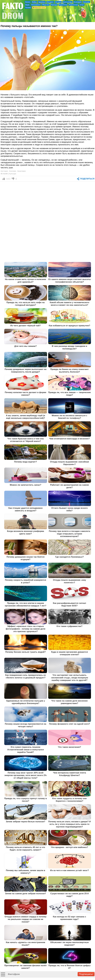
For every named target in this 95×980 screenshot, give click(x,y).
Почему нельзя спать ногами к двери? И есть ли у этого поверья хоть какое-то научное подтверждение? (69, 824)
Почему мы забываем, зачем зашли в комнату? (25, 872)
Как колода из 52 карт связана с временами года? (69, 918)
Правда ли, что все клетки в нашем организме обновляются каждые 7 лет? (26, 604)
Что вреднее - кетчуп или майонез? (69, 847)
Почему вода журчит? (25, 462)
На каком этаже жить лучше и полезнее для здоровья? (26, 281)
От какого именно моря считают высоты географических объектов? (69, 281)
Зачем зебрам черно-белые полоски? (26, 822)
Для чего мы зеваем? (26, 346)
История (58, 2)
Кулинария (78, 2)
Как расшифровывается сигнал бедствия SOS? (69, 604)
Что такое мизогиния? (69, 747)
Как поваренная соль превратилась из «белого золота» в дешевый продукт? (26, 676)
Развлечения (73, 5)
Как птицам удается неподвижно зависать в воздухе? (26, 509)
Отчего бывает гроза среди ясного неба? (69, 509)
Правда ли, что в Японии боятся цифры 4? (70, 967)
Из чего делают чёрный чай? (25, 326)
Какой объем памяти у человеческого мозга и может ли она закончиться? (69, 304)
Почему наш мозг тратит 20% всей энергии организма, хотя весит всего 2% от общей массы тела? (26, 775)
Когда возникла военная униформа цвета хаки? (25, 532)
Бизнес (28, 2)
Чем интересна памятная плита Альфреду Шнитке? (69, 774)
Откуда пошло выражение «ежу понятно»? (70, 581)
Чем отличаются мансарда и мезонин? (70, 439)
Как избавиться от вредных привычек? (70, 326)
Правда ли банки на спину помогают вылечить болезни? (69, 370)
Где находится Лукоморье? (69, 557)
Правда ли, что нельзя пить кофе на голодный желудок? (26, 304)
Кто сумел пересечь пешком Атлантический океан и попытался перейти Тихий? (25, 750)
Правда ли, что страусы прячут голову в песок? (26, 800)
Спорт (82, 5)
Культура (86, 2)
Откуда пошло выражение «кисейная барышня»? (70, 463)
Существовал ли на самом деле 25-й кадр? (69, 895)
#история (4, 171)
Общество (46, 5)
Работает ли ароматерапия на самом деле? (69, 486)
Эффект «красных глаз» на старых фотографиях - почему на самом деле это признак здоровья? (25, 629)
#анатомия (21, 171)
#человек (13, 171)
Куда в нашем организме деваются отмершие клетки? (69, 653)
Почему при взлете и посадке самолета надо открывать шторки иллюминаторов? (69, 534)
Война (34, 2)
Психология (63, 5)
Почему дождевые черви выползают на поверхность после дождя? (26, 370)
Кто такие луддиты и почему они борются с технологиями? (70, 800)
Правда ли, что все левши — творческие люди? (70, 394)
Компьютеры (68, 2)
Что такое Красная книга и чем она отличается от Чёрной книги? (26, 440)
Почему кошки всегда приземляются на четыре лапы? (26, 725)
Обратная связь (39, 8)
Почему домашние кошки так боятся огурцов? (25, 558)
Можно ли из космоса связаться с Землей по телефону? (70, 417)
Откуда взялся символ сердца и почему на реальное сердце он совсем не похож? (26, 919)
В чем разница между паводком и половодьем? (70, 347)
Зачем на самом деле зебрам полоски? (25, 893)
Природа (54, 5)
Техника (28, 8)
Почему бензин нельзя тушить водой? (26, 652)
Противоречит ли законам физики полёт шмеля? (25, 967)
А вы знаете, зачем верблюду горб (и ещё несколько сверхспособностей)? (26, 417)
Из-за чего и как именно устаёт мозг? (69, 870)
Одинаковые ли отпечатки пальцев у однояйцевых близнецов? (26, 702)
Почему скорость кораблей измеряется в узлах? (26, 581)
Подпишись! (86, 974)
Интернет (50, 2)
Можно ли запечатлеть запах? (26, 485)
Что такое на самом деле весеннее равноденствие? (69, 702)
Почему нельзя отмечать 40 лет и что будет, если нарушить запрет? (26, 849)
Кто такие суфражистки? (69, 626)
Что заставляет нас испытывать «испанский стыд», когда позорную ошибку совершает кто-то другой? (69, 678)
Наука (27, 5)
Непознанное (36, 5)
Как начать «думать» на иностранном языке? (26, 944)
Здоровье (42, 2)
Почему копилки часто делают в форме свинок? (26, 394)
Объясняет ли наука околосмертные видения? (70, 944)
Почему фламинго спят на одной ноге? (69, 724)
